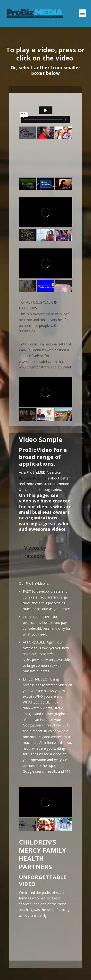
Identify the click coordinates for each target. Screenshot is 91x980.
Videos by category (35, 552)
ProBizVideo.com (32, 478)
